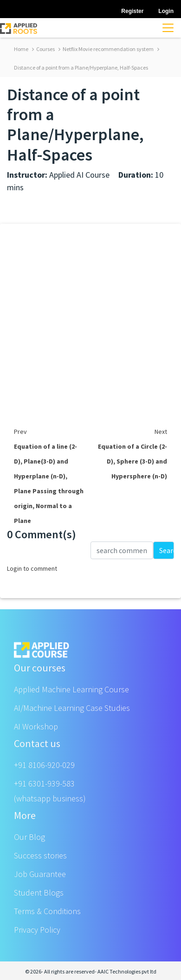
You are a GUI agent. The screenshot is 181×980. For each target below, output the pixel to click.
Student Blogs (39, 893)
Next (161, 432)
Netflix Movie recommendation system (106, 49)
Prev (20, 432)
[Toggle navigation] (168, 28)
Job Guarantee (40, 874)
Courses (43, 49)
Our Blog (29, 837)
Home (21, 49)
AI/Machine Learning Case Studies (72, 708)
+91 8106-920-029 (44, 765)
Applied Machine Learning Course (71, 689)
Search (167, 550)
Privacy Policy (37, 930)
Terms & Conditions (47, 911)
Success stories (40, 855)
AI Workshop (36, 726)
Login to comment (32, 568)
